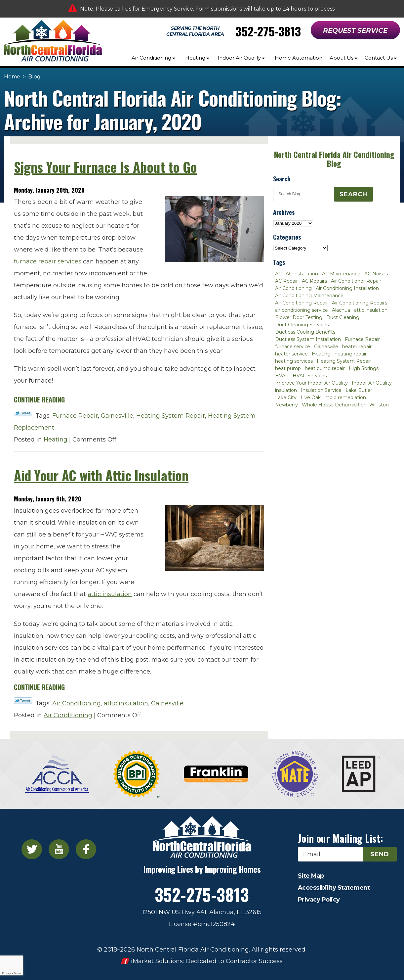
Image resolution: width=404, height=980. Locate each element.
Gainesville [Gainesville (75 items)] (326, 347)
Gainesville (117, 416)
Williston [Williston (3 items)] (379, 405)
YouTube (59, 849)
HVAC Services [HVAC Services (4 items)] (310, 376)
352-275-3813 (268, 31)
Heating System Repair (171, 416)
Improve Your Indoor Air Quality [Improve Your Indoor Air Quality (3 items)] (311, 383)
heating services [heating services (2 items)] (294, 361)
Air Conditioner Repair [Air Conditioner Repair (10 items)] (356, 281)
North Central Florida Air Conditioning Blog (334, 159)
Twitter (32, 849)
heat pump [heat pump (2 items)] (288, 368)
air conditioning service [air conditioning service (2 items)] (302, 310)
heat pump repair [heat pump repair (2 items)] (325, 368)
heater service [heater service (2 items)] (291, 354)
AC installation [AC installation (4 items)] (302, 274)
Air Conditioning (77, 703)
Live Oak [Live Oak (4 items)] (311, 397)
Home (12, 77)
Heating (56, 440)
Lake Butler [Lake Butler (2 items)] (359, 390)
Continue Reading (39, 399)
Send (380, 854)
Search (353, 194)
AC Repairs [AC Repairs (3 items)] (314, 281)
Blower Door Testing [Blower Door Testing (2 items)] (299, 317)
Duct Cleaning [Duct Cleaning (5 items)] (343, 317)
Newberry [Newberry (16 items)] (286, 405)
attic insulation (110, 594)
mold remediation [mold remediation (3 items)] (345, 397)
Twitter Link (23, 413)
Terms (18, 973)
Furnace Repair (75, 416)
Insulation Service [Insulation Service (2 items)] (321, 390)
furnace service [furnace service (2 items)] (293, 347)
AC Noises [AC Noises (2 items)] (376, 274)
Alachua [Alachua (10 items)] (341, 310)
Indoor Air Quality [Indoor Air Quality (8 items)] (372, 383)
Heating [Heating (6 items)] (321, 354)
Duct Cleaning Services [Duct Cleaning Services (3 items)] (302, 325)
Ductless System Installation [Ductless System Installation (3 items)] (308, 339)
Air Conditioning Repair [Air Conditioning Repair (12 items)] (302, 303)
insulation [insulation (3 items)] (286, 390)
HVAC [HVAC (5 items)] (282, 376)
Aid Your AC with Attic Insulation (101, 475)
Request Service (355, 30)
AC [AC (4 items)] (278, 274)
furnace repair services (48, 261)
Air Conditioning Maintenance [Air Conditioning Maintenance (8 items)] (309, 296)
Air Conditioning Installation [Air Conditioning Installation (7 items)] (347, 288)
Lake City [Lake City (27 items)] (286, 397)
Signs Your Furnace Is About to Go (105, 167)
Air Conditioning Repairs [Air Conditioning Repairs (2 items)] (360, 303)
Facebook (86, 849)
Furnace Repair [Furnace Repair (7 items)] (362, 339)
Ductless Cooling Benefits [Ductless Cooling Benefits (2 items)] (305, 332)
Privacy (6, 973)
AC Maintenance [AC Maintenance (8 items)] (341, 274)
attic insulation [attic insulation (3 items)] (371, 310)
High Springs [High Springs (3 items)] (364, 368)
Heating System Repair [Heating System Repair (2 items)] (344, 361)
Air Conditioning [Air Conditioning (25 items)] (293, 288)
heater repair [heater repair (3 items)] (357, 347)
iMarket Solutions (157, 961)
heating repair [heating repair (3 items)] (351, 354)
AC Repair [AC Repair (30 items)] (286, 281)
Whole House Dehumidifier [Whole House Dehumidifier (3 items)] (334, 405)
